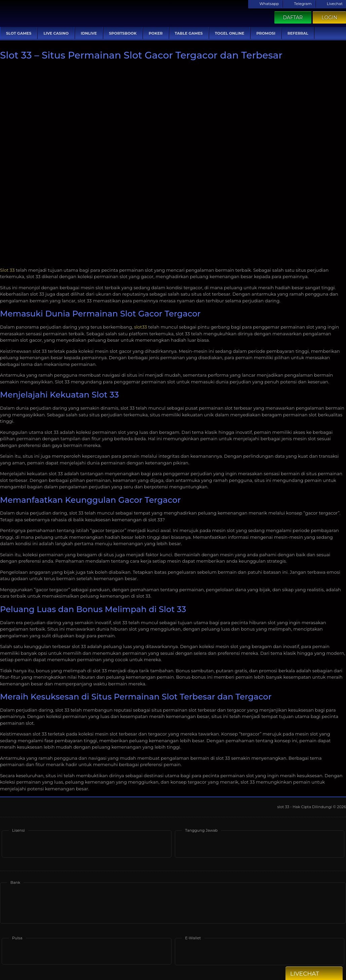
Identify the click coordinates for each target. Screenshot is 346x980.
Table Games (189, 33)
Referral (298, 33)
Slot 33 (7, 270)
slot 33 (284, 807)
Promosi (266, 33)
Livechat (331, 4)
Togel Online (229, 33)
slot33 (141, 327)
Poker (156, 33)
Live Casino (56, 33)
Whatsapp (265, 4)
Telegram (299, 4)
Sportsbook (123, 33)
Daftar (293, 17)
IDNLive (89, 33)
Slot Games (19, 33)
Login (329, 17)
